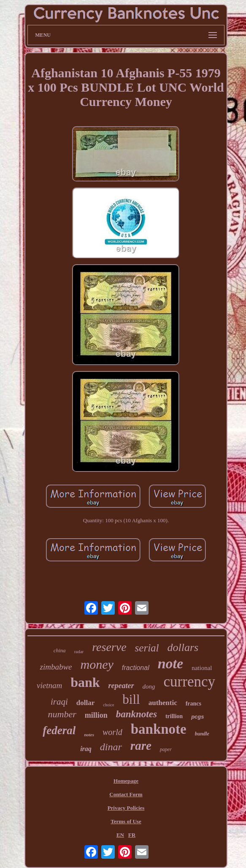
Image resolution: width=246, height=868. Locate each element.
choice (108, 705)
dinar (111, 747)
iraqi (59, 702)
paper (166, 749)
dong (149, 686)
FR (132, 835)
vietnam (49, 685)
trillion (174, 716)
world (112, 732)
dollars (183, 647)
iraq (86, 749)
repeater (121, 686)
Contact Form (126, 794)
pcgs (197, 717)
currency (189, 682)
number (62, 714)
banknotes (137, 714)
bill (131, 699)
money (97, 664)
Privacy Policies (126, 808)
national (202, 668)
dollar (85, 703)
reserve (109, 647)
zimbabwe (56, 667)
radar (79, 651)
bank (85, 682)
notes (89, 735)
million (96, 715)
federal (59, 730)
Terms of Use (126, 821)
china (60, 650)
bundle (202, 734)
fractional (136, 668)
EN (120, 835)
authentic (163, 703)
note (170, 663)
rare (141, 746)
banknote (159, 729)
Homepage (126, 781)
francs (193, 704)
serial (147, 648)
